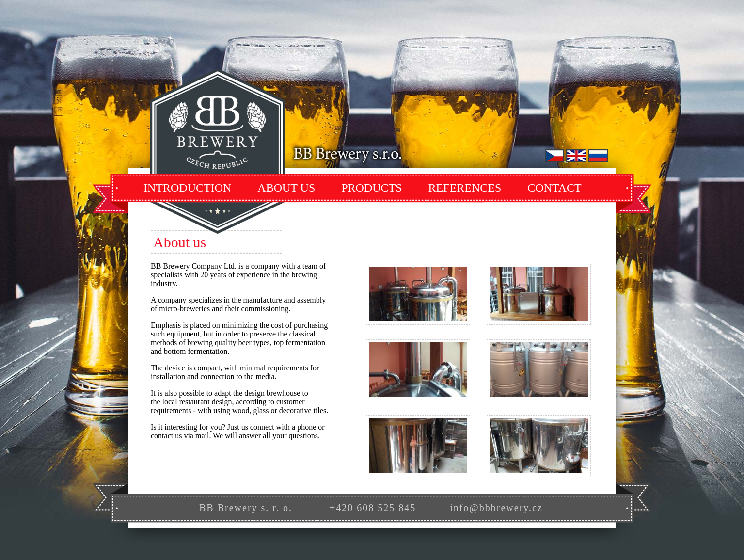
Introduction (187, 188)
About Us (286, 188)
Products (372, 188)
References (465, 188)
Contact (554, 188)
